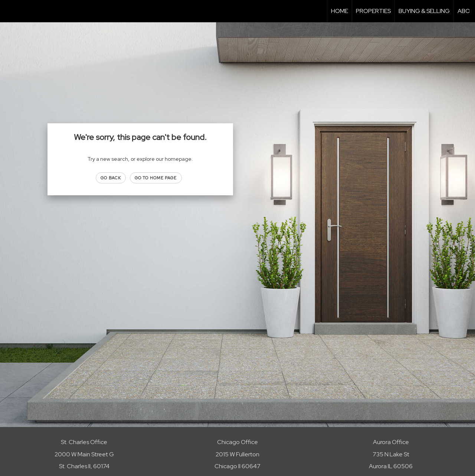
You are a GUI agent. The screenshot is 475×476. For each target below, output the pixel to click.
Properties (373, 11)
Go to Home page (156, 178)
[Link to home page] (9, 11)
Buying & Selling (424, 11)
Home (340, 11)
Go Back (111, 178)
